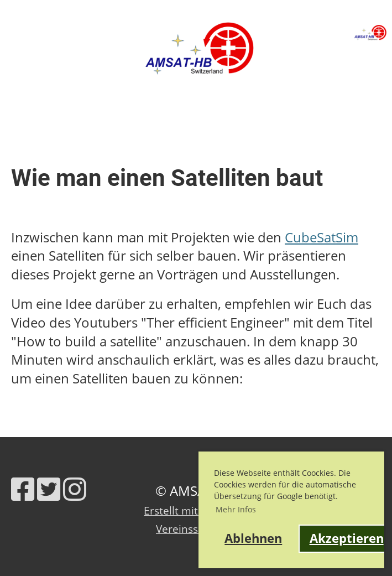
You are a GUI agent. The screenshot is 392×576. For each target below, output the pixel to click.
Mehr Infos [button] (236, 509)
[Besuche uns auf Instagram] (75, 489)
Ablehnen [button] (253, 538)
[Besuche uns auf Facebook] (23, 489)
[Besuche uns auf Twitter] (49, 489)
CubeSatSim (322, 237)
